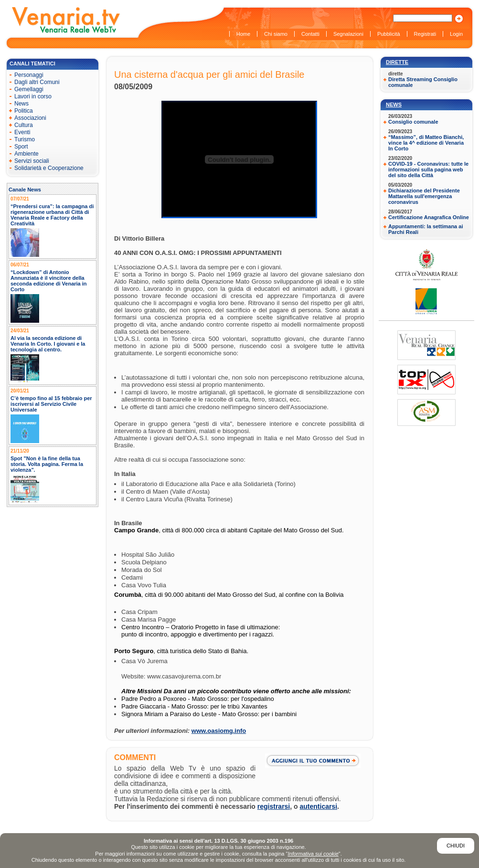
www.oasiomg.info (219, 731)
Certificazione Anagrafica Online (429, 217)
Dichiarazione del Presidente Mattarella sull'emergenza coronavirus (424, 196)
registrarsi (274, 806)
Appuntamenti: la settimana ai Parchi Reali (426, 229)
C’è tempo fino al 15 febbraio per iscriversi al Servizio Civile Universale (51, 404)
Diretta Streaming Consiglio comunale (423, 82)
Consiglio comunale (413, 122)
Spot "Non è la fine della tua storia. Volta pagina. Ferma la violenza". (47, 464)
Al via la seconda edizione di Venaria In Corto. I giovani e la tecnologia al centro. (48, 344)
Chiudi (456, 846)
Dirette (397, 62)
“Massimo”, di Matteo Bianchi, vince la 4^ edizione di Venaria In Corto (426, 143)
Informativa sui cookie (313, 854)
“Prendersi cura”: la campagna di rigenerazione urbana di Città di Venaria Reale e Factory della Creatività (52, 215)
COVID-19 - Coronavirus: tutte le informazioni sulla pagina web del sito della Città (428, 169)
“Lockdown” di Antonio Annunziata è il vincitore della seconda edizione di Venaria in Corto (49, 281)
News (394, 105)
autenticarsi (319, 806)
